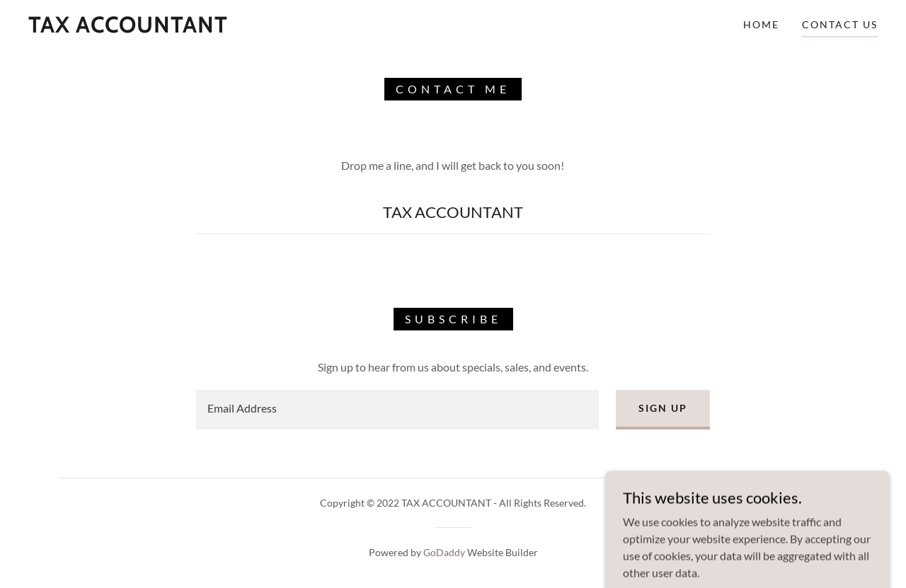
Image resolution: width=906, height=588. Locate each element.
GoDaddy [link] (444, 552)
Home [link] (761, 24)
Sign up (663, 408)
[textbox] (397, 410)
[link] (128, 28)
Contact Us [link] (840, 24)
